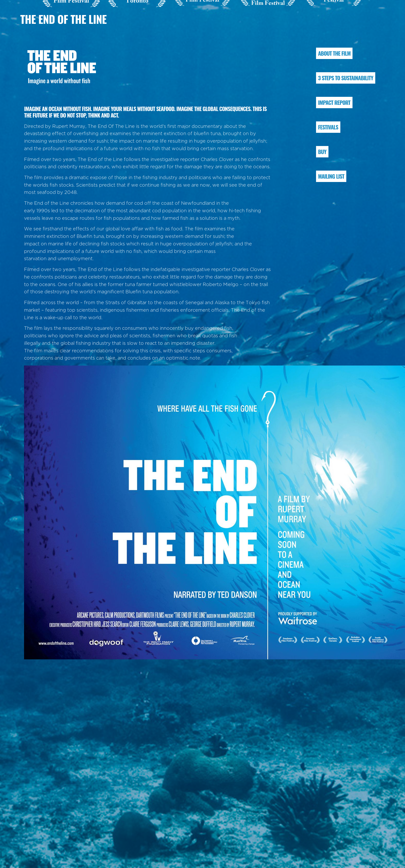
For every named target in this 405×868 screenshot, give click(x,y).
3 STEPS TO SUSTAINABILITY (346, 78)
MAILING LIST (331, 176)
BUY (322, 152)
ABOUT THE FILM (334, 53)
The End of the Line (63, 19)
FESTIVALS (328, 127)
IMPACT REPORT (334, 102)
